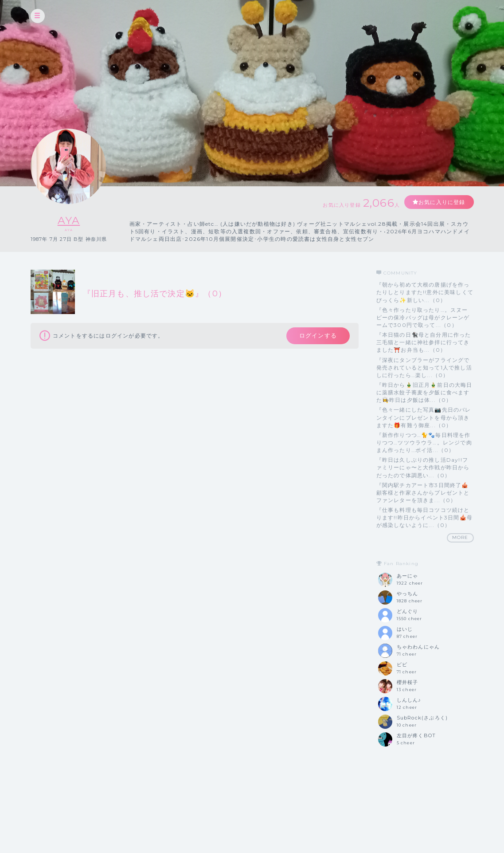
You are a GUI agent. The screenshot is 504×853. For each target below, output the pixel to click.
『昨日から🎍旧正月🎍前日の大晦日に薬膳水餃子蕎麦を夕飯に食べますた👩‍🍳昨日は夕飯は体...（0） (424, 392)
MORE (460, 537)
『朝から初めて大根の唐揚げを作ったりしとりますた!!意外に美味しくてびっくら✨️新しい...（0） (425, 292)
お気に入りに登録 (441, 202)
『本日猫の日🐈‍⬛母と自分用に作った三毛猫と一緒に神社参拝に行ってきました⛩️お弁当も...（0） (424, 342)
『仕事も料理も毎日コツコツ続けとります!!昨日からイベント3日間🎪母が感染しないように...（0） (425, 517)
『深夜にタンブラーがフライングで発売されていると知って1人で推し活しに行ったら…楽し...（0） (424, 368)
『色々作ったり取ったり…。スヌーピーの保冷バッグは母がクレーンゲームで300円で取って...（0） (423, 317)
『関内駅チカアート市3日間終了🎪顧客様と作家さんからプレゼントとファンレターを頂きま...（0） (423, 493)
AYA (69, 220)
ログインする (317, 336)
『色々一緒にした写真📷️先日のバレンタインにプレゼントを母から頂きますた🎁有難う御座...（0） (424, 417)
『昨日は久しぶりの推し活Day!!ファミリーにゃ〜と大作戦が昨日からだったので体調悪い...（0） (423, 467)
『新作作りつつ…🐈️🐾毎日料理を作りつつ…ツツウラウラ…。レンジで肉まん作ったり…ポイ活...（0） (424, 442)
